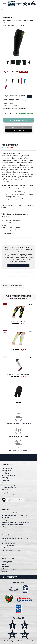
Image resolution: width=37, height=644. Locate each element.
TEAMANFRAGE (18, 130)
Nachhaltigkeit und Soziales (11, 550)
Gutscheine (5, 473)
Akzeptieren (25, 265)
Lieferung (5, 478)
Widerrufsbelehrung (8, 485)
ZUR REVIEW (7, 148)
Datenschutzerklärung (9, 487)
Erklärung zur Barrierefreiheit (11, 492)
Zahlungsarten (6, 471)
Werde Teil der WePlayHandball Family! (15, 538)
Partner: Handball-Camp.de (11, 545)
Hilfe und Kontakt (7, 468)
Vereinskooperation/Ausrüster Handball (14, 515)
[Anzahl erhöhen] (16, 114)
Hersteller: (6, 221)
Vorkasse (4, 571)
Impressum (5, 489)
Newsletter (5, 541)
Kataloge (4, 520)
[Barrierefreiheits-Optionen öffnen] (4, 500)
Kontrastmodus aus (17, 500)
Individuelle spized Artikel (10, 527)
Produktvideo (7, 234)
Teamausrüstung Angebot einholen (13, 513)
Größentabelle (23, 108)
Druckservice (6, 518)
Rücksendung (6, 480)
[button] (4, 4)
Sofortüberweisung (8, 569)
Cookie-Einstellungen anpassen (12, 494)
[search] (18, 9)
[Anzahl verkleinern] (10, 114)
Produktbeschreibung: (11, 153)
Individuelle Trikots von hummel (12, 525)
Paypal (4, 564)
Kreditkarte (5, 566)
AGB (3, 482)
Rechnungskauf (7, 562)
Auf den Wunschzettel (18, 127)
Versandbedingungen (9, 475)
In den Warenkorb (18, 120)
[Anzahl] (13, 114)
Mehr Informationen (14, 265)
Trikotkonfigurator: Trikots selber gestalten (15, 522)
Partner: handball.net (8, 543)
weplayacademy (7, 548)
